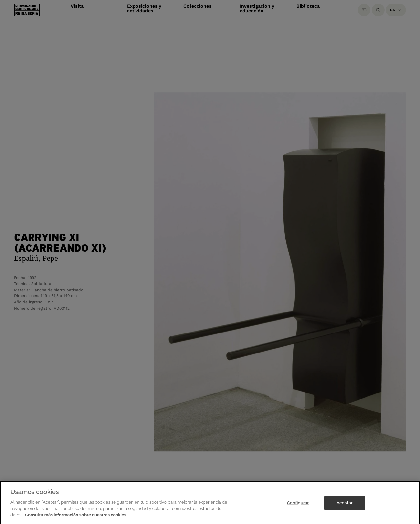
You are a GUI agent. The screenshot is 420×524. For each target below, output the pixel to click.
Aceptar (344, 506)
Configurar (298, 506)
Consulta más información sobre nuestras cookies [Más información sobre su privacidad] (76, 518)
